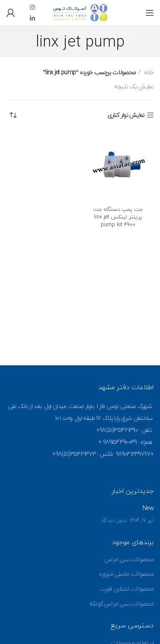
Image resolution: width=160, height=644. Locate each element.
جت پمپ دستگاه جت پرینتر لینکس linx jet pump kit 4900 (118, 217)
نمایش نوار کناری (126, 115)
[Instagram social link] (32, 7)
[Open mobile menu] (150, 13)
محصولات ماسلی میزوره (126, 574)
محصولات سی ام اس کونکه (122, 604)
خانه (148, 73)
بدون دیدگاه (114, 520)
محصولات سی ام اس (129, 559)
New (148, 508)
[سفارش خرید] (13, 115)
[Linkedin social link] (32, 18)
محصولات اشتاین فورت (127, 589)
